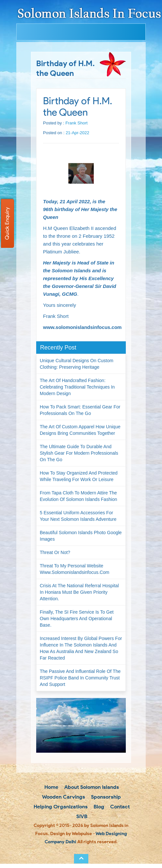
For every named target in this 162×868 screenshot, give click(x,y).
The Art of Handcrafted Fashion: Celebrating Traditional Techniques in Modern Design (77, 387)
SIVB (81, 816)
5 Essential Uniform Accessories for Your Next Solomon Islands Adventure (78, 516)
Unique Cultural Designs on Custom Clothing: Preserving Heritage (77, 364)
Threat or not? (55, 552)
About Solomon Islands (91, 787)
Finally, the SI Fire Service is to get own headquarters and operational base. (77, 619)
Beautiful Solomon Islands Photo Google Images (81, 536)
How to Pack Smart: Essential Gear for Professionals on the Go (80, 410)
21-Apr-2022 (77, 133)
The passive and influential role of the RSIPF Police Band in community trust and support (80, 678)
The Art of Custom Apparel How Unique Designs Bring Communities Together (80, 430)
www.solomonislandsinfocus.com (82, 327)
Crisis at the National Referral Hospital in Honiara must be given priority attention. (79, 592)
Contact (119, 807)
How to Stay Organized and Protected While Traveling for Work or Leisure (79, 476)
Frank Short (77, 123)
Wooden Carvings (63, 797)
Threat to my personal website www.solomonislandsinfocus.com (74, 569)
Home (51, 787)
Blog (98, 807)
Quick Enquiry (7, 223)
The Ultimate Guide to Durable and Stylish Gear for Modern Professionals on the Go (79, 453)
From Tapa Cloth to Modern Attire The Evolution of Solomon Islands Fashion (78, 496)
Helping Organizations (60, 807)
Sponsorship (105, 797)
